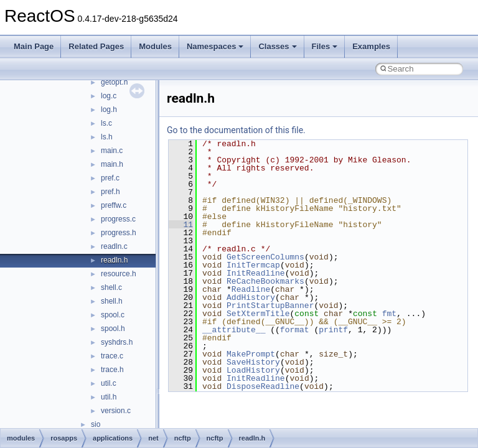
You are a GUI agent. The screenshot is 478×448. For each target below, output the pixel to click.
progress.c (118, 219)
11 (181, 225)
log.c (109, 96)
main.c (112, 151)
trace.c (112, 356)
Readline (251, 289)
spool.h (113, 329)
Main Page (34, 46)
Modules (155, 46)
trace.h (112, 370)
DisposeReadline (263, 386)
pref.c (110, 178)
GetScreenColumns (265, 257)
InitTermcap (253, 265)
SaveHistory (253, 362)
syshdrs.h (117, 342)
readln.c (114, 246)
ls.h (107, 137)
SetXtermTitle (258, 314)
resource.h (119, 274)
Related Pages (96, 46)
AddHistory (251, 297)
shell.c (111, 287)
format (295, 330)
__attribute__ (234, 330)
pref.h (110, 192)
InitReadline (256, 273)
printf (333, 330)
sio (96, 424)
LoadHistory (253, 370)
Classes (277, 46)
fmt (389, 314)
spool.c (113, 315)
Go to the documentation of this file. (236, 130)
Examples (371, 46)
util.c (109, 383)
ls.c (106, 123)
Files (325, 46)
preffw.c (114, 205)
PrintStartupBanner (270, 306)
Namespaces (215, 46)
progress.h (119, 233)
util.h (109, 397)
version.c (116, 411)
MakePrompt (251, 354)
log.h (109, 110)
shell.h (112, 301)
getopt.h (114, 82)
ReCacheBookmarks (265, 281)
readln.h (114, 260)
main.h (112, 164)
